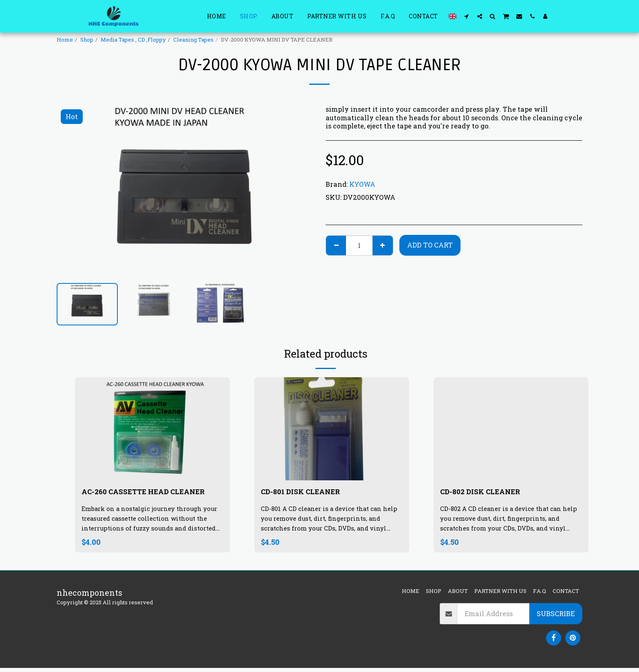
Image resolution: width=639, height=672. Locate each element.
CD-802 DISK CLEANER (486, 493)
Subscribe (556, 618)
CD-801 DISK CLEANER (307, 493)
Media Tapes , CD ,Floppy (133, 40)
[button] (467, 16)
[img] (152, 429)
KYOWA (362, 184)
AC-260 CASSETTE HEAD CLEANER (132, 499)
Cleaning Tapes (193, 40)
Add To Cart (430, 245)
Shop (87, 40)
